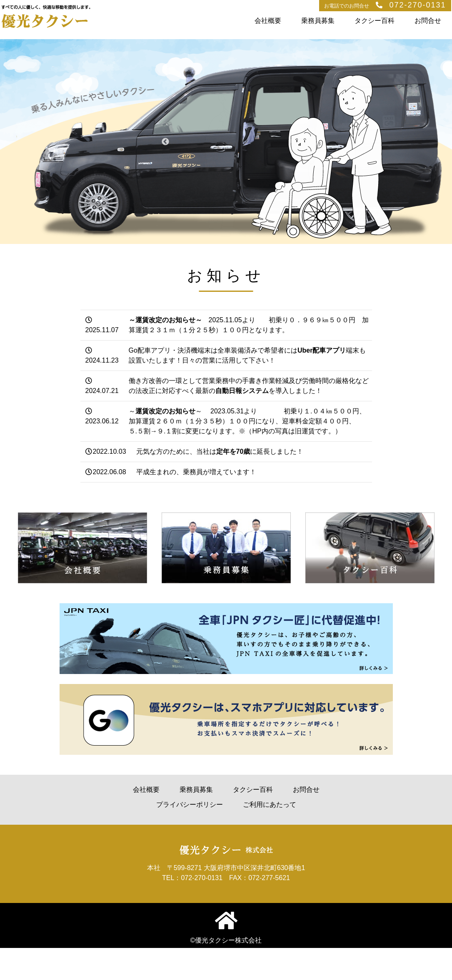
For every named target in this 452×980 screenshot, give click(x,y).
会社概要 (268, 21)
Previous (165, 142)
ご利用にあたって (270, 805)
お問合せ (428, 21)
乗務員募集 (318, 21)
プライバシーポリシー (190, 805)
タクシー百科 (375, 21)
